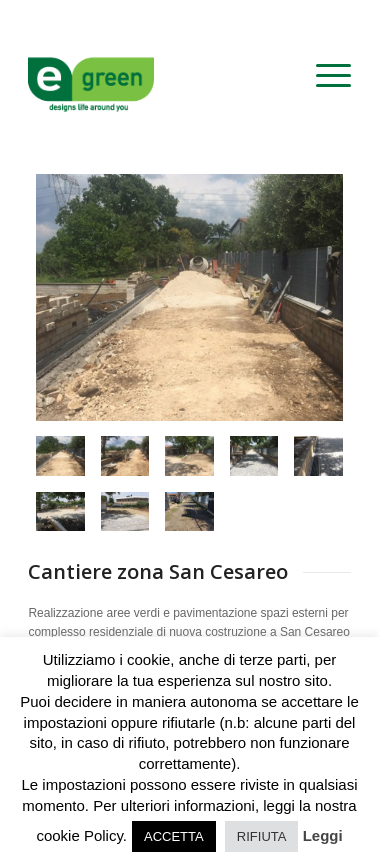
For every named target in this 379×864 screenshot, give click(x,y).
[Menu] (323, 76)
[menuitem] (323, 76)
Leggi (323, 835)
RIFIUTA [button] (262, 836)
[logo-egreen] (157, 76)
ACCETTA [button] (174, 836)
